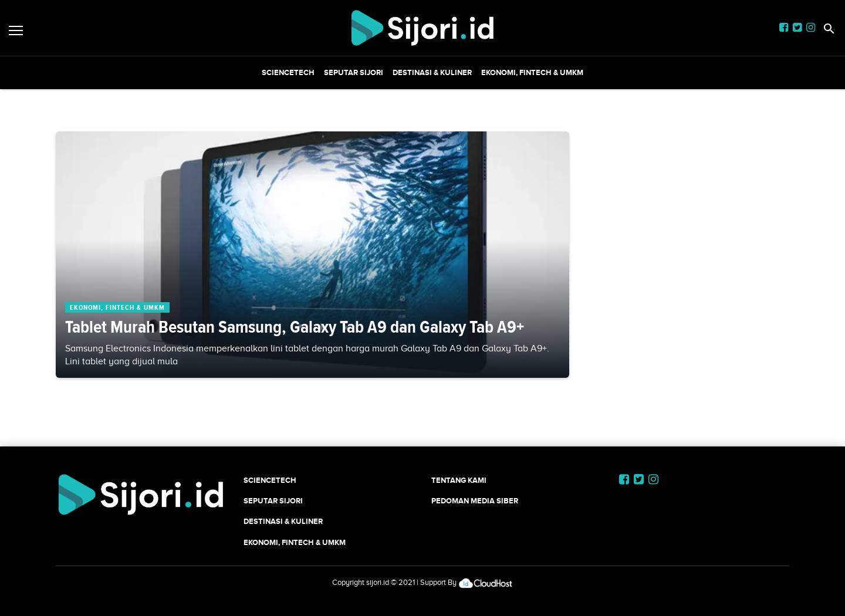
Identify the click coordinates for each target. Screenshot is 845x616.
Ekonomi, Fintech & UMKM (532, 72)
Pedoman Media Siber (475, 501)
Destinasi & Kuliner (432, 72)
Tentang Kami (459, 480)
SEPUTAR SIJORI (354, 72)
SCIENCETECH (288, 72)
